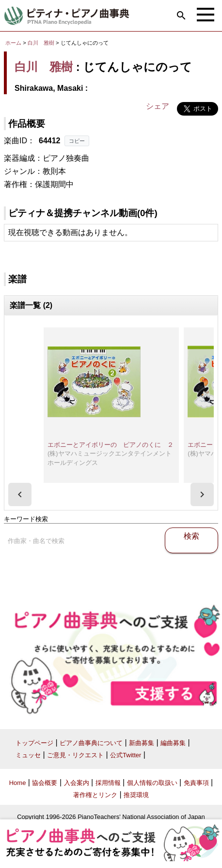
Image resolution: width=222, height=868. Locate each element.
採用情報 (108, 783)
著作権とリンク (95, 795)
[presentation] (20, 494)
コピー (77, 141)
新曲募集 (142, 743)
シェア (158, 106)
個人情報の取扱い (152, 783)
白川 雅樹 (41, 43)
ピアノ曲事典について (91, 743)
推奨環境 (136, 795)
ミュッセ (28, 755)
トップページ (34, 743)
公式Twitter (126, 755)
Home (18, 783)
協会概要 (45, 783)
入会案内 (77, 783)
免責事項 (196, 783)
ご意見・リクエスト (75, 755)
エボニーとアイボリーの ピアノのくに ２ (111, 445)
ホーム (13, 43)
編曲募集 (173, 743)
